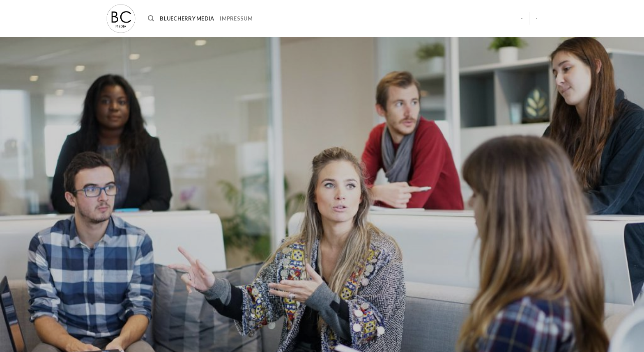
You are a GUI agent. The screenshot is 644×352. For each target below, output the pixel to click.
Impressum (236, 18)
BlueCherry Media (187, 18)
